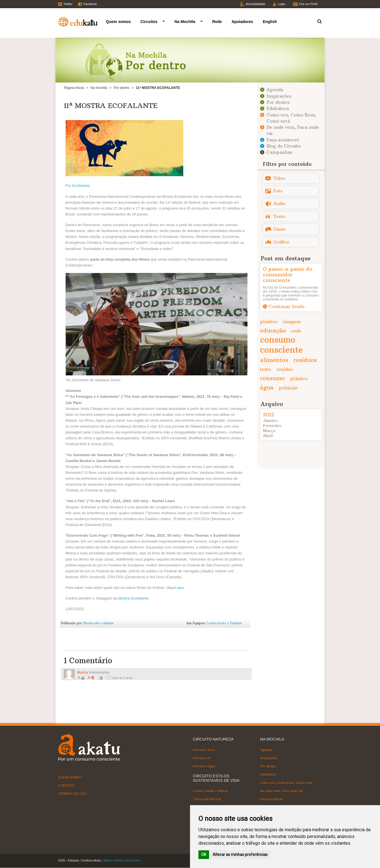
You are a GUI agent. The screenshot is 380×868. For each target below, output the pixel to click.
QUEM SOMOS (70, 778)
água (267, 387)
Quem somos (118, 22)
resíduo (285, 369)
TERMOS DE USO (72, 794)
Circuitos (149, 22)
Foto (278, 191)
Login (281, 4)
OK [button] (204, 855)
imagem (292, 322)
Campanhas (279, 152)
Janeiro (270, 421)
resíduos (305, 360)
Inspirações (279, 96)
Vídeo (279, 178)
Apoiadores (242, 22)
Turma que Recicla (207, 799)
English (270, 22)
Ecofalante (81, 186)
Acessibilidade (256, 4)
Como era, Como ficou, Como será (286, 783)
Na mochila (99, 88)
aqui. (181, 588)
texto (266, 369)
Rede (217, 22)
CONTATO (66, 786)
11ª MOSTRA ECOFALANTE (111, 105)
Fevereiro (272, 426)
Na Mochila (185, 22)
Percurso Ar (202, 758)
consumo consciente (281, 345)
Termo (316, 21)
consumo (272, 378)
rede (296, 331)
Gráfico (281, 242)
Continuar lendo (287, 306)
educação (273, 330)
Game (280, 229)
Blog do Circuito (284, 146)
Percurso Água (204, 766)
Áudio (279, 204)
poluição (288, 388)
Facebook (90, 4)
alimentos (274, 360)
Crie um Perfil (308, 4)
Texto (279, 216)
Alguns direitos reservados (122, 860)
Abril (268, 436)
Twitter (68, 4)
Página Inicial (74, 88)
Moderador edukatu (98, 623)
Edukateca (278, 108)
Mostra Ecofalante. (134, 598)
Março (269, 431)
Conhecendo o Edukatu (224, 623)
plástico (299, 378)
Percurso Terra (204, 750)
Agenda (275, 90)
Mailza (83, 672)
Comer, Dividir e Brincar (211, 791)
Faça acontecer (283, 140)
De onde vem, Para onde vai (281, 791)
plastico (269, 322)
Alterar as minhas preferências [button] (240, 855)
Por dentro (122, 88)
